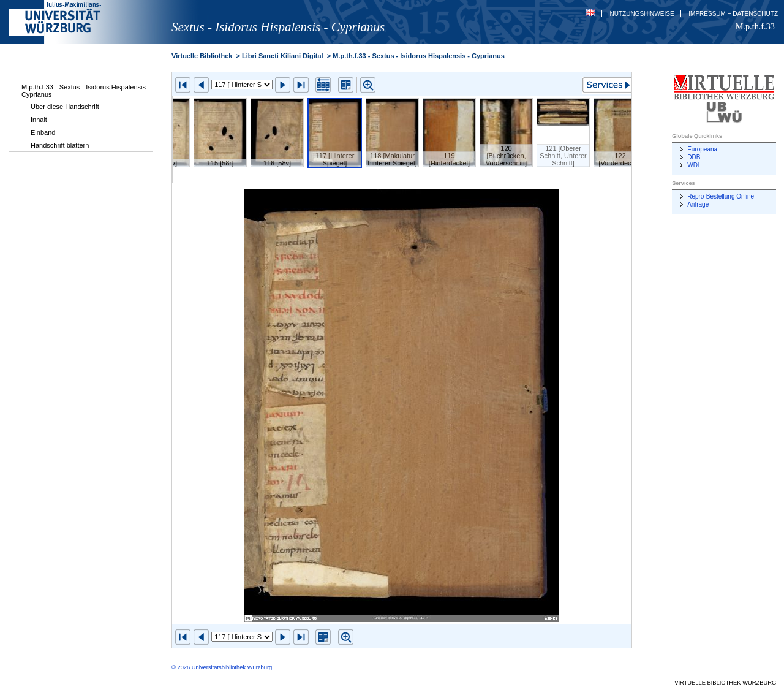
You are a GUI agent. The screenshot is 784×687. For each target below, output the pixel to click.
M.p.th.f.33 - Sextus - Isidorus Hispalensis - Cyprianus (86, 91)
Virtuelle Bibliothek (202, 56)
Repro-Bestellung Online (721, 196)
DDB (694, 157)
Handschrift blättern (60, 145)
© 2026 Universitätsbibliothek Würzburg (222, 667)
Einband (43, 132)
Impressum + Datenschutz (733, 14)
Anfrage (698, 204)
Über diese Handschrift (65, 107)
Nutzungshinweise (642, 14)
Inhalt (39, 120)
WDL (694, 165)
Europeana (702, 149)
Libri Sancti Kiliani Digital (283, 56)
